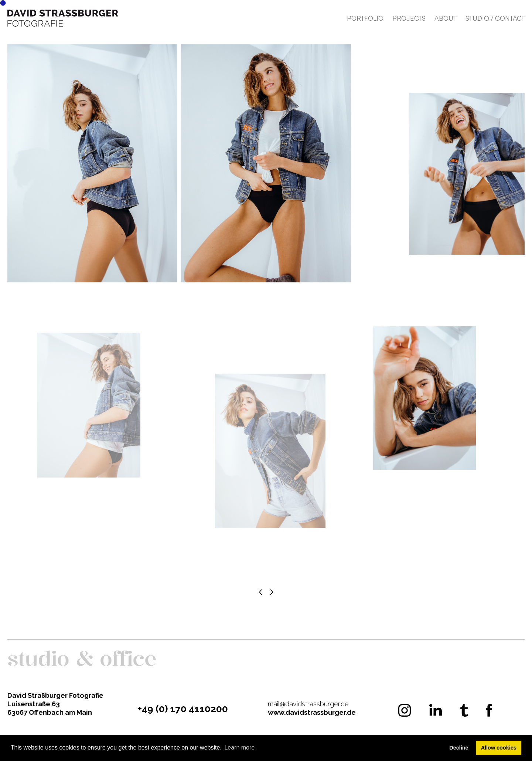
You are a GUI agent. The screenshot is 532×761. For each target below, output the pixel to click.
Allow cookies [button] (499, 748)
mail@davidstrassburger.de (308, 704)
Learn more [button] (239, 748)
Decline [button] (459, 748)
